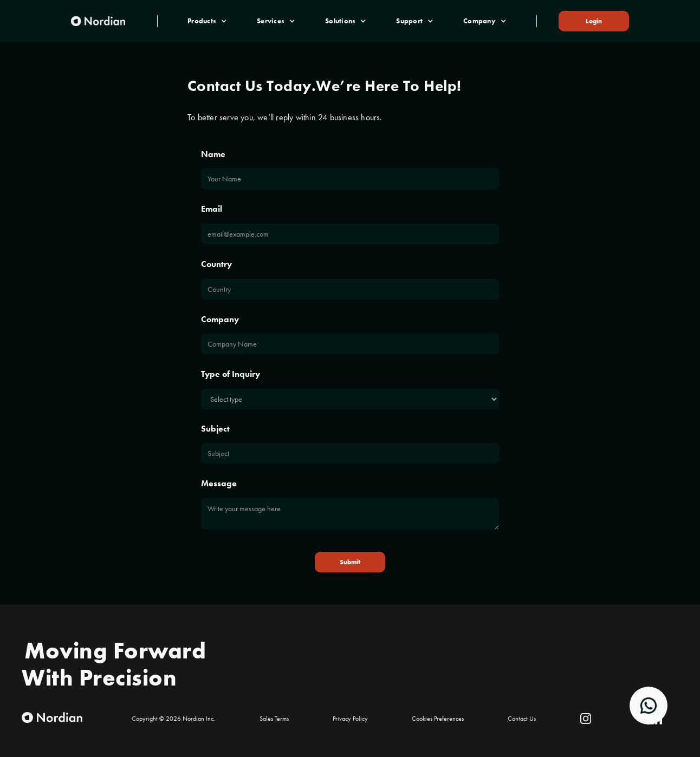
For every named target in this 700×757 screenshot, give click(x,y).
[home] (98, 21)
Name (213, 154)
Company (220, 319)
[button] (207, 21)
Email (212, 209)
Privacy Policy (350, 719)
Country (216, 264)
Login (594, 21)
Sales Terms (274, 719)
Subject (215, 429)
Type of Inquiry (231, 374)
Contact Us (522, 719)
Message (219, 483)
